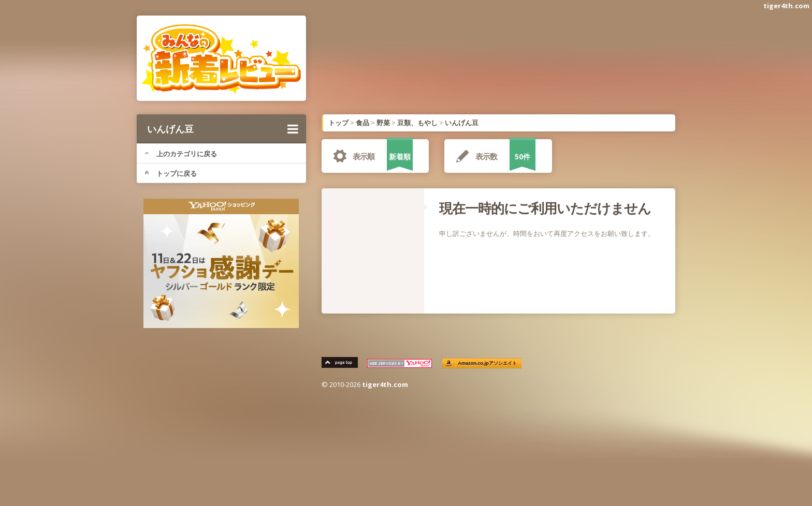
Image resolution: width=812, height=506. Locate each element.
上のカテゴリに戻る (181, 154)
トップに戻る (171, 173)
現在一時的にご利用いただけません (545, 208)
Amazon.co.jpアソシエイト (488, 363)
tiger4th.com (786, 6)
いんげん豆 (223, 129)
